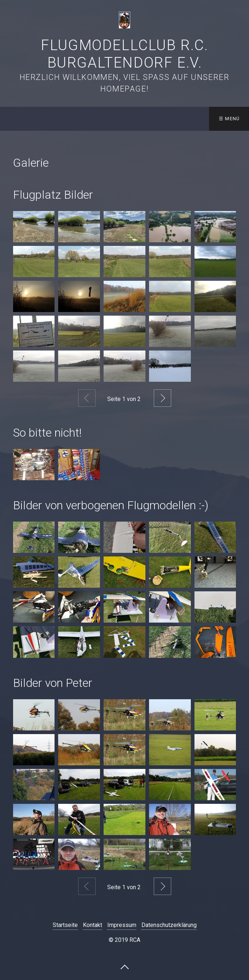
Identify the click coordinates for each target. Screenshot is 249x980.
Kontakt (93, 925)
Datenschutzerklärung (169, 925)
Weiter (162, 398)
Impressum (122, 925)
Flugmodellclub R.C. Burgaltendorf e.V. (124, 54)
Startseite (65, 925)
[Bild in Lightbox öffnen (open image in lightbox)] (34, 227)
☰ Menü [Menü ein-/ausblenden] (229, 119)
